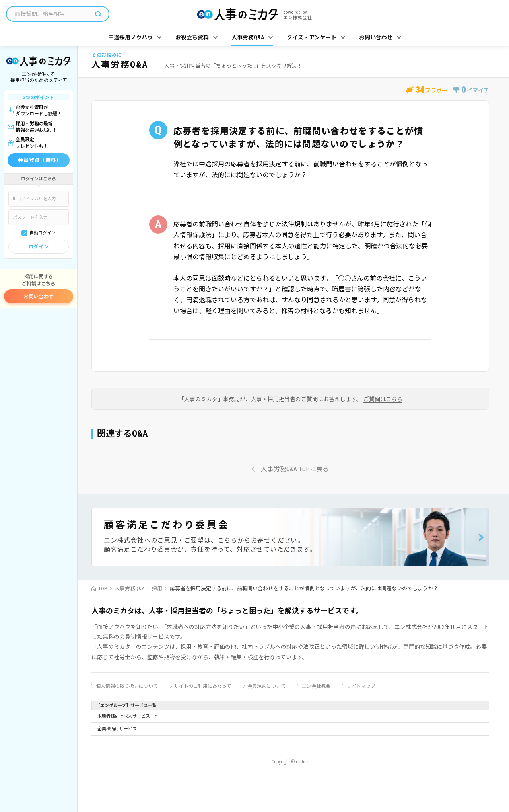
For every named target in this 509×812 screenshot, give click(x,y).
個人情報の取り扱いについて (127, 686)
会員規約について (266, 686)
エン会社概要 (316, 686)
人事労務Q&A (129, 589)
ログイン (39, 247)
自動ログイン (43, 233)
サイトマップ (361, 686)
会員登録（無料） (40, 160)
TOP (103, 589)
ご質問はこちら (383, 399)
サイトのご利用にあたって (203, 686)
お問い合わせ (39, 297)
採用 (157, 589)
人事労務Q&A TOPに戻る (295, 469)
